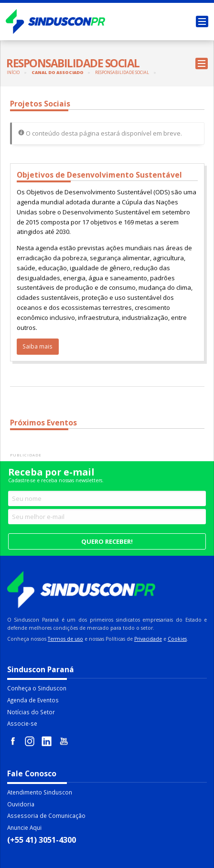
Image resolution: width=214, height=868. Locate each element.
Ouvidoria (21, 804)
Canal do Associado (58, 72)
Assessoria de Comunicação (46, 815)
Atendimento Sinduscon (40, 792)
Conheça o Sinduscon (37, 688)
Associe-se (22, 723)
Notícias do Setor (31, 712)
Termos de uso (65, 639)
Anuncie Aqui (24, 827)
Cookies (177, 639)
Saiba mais (37, 346)
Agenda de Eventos (33, 700)
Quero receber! (107, 541)
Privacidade (148, 639)
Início (13, 72)
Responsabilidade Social (122, 72)
